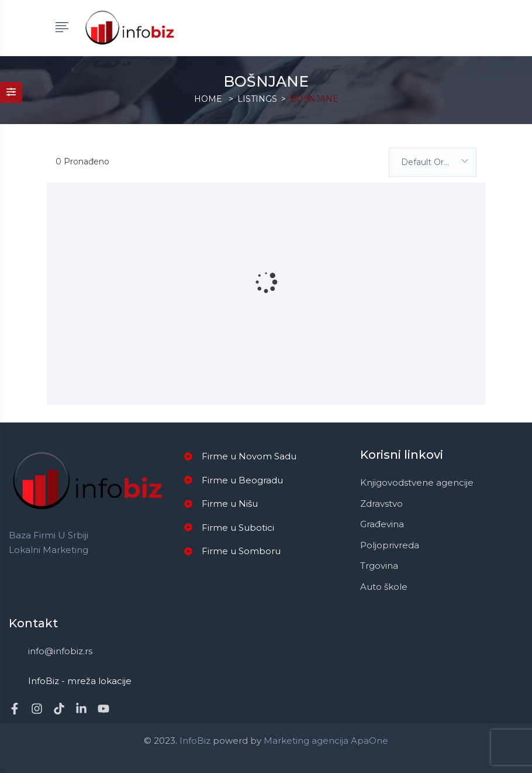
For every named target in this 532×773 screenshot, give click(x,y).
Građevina (382, 524)
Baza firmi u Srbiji (49, 535)
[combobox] (433, 162)
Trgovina (379, 566)
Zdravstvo (381, 504)
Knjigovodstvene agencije (417, 482)
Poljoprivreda (390, 545)
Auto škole (384, 587)
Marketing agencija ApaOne (326, 741)
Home (208, 99)
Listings (257, 99)
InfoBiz (194, 741)
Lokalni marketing (49, 550)
